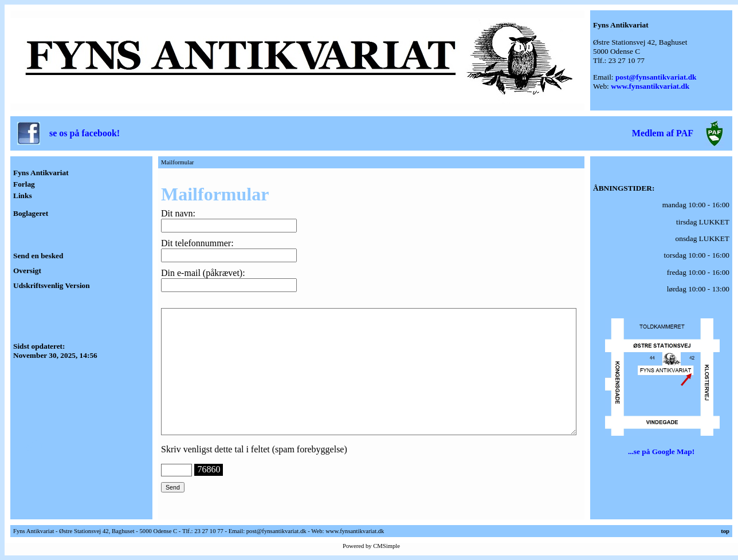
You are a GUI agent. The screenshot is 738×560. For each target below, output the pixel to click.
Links (23, 196)
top (725, 531)
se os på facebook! (85, 133)
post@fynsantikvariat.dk (656, 77)
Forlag (24, 184)
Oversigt (27, 271)
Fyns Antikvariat (41, 173)
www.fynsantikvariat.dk (650, 86)
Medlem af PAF (663, 133)
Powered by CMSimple (371, 546)
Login (28, 444)
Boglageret (31, 213)
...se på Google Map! (661, 451)
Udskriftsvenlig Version (52, 285)
